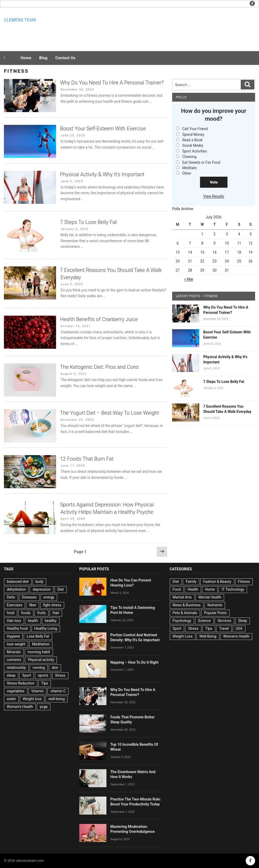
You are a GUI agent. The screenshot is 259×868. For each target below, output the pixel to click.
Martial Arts (182, 597)
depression (42, 589)
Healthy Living (46, 628)
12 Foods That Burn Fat (87, 459)
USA (239, 628)
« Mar (189, 279)
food (11, 613)
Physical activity (41, 660)
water (11, 699)
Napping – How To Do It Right (134, 662)
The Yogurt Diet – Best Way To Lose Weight (110, 413)
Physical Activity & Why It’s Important (102, 174)
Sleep (243, 621)
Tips (45, 683)
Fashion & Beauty (217, 582)
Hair (56, 613)
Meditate (189, 168)
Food (177, 589)
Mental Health (210, 597)
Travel (224, 628)
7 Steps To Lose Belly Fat (88, 222)
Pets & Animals (185, 613)
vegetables (16, 691)
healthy (51, 621)
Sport (27, 675)
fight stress (52, 605)
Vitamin (38, 691)
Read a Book (192, 140)
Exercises (14, 605)
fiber (33, 605)
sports (43, 675)
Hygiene (13, 636)
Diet (61, 589)
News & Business (187, 605)
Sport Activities (195, 151)
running (39, 668)
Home (26, 58)
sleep (11, 675)
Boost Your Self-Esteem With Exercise (103, 129)
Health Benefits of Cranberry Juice (99, 319)
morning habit (39, 652)
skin (55, 668)
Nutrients (215, 605)
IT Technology (233, 589)
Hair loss (14, 621)
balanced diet (18, 582)
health (33, 621)
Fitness (244, 582)
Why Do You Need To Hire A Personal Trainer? (112, 83)
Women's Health (20, 707)
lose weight (16, 644)
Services (224, 621)
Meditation (41, 644)
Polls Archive (183, 209)
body (39, 582)
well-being (56, 699)
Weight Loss (183, 636)
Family (191, 582)
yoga (44, 707)
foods (26, 613)
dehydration (16, 589)
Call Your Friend (195, 129)
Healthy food (17, 628)
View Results (214, 196)
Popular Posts (215, 613)
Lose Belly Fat (38, 636)
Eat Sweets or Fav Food (201, 162)
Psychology (182, 621)
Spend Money (193, 135)
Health (193, 589)
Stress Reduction (21, 683)
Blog (43, 58)
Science (204, 621)
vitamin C (58, 691)
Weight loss (32, 699)
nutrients (14, 660)
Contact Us (65, 58)
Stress (60, 675)
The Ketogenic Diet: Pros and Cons (99, 367)
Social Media (193, 145)
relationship (16, 668)
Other (187, 173)
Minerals (14, 652)
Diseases (29, 597)
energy (49, 597)
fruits (42, 613)
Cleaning (189, 157)
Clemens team (20, 20)
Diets (11, 597)
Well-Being (208, 636)
